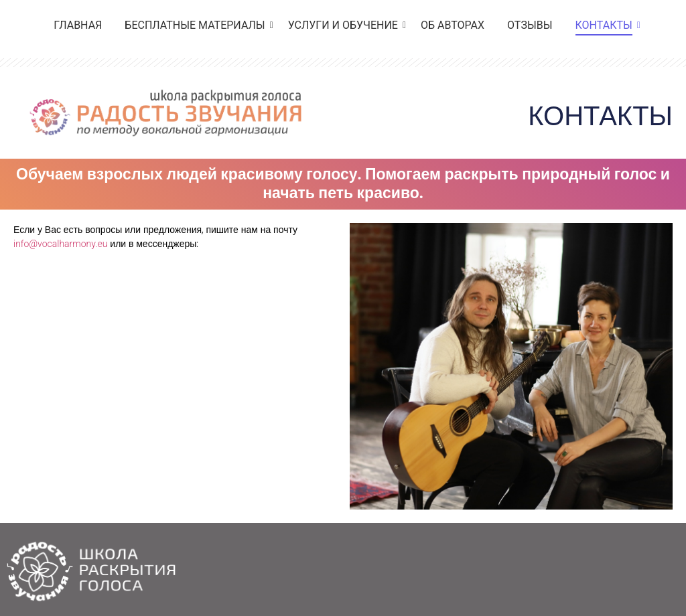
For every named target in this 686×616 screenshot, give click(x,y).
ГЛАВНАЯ (78, 25)
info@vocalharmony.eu (60, 244)
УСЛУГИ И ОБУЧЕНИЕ (345, 25)
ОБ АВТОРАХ (453, 25)
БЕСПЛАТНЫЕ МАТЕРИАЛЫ (197, 25)
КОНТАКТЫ (606, 25)
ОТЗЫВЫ (530, 25)
